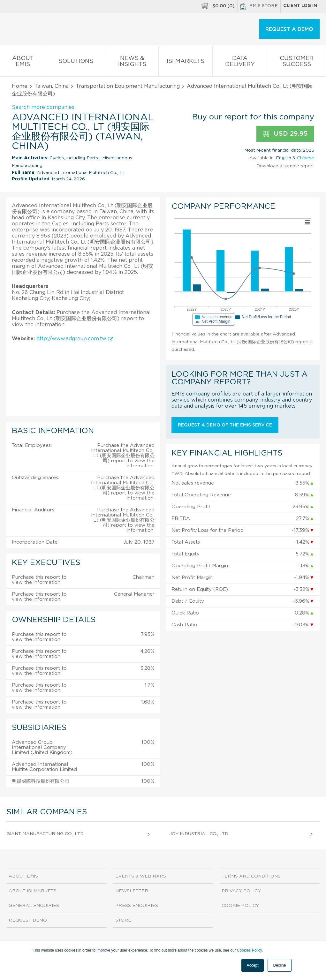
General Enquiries (34, 906)
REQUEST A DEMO (289, 29)
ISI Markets (186, 62)
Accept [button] (253, 965)
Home (20, 86)
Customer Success (296, 63)
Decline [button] (279, 965)
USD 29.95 (285, 134)
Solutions (76, 62)
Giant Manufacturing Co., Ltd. (45, 834)
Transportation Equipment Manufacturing (128, 86)
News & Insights (132, 63)
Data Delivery (240, 63)
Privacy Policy (241, 891)
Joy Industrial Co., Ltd (199, 834)
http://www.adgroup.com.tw (75, 339)
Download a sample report (285, 166)
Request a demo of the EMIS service (225, 425)
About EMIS (23, 63)
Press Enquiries (137, 906)
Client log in (300, 6)
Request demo (28, 920)
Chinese (306, 158)
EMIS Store (259, 6)
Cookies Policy (249, 950)
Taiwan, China (52, 86)
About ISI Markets (33, 891)
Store (123, 920)
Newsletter (132, 891)
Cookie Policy (240, 906)
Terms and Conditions (251, 876)
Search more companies (43, 107)
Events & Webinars (141, 876)
